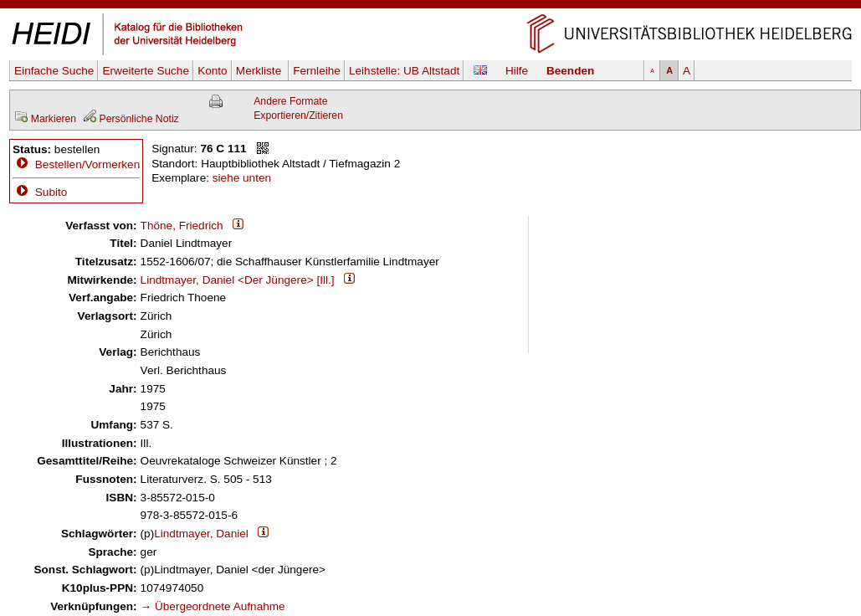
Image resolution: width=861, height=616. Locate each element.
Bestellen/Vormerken (87, 164)
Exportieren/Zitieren (298, 116)
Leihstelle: (404, 71)
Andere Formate (290, 101)
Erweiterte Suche (146, 71)
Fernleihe (317, 71)
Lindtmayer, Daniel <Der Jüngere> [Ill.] (238, 280)
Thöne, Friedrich (182, 226)
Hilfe (517, 71)
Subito (40, 192)
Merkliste (260, 71)
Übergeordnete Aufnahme (220, 606)
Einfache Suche (54, 71)
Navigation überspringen (430, 7)
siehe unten (242, 178)
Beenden (570, 71)
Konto (213, 71)
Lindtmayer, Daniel (201, 534)
